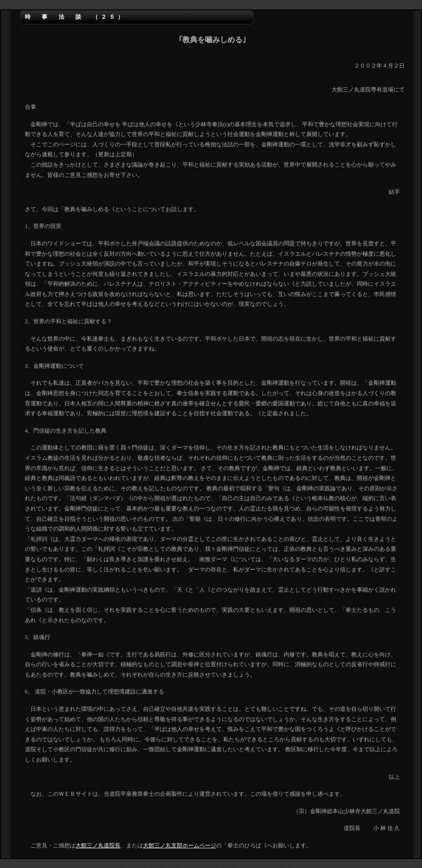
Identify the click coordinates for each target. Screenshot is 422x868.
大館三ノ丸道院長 (98, 845)
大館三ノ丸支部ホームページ (180, 845)
